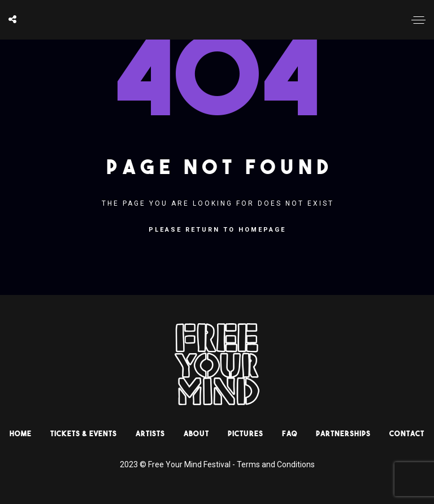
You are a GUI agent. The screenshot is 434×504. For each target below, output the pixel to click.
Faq (290, 433)
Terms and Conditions (276, 464)
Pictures (246, 433)
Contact (407, 433)
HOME (21, 433)
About (196, 433)
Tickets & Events (84, 433)
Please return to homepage (217, 230)
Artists (150, 433)
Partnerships (343, 433)
